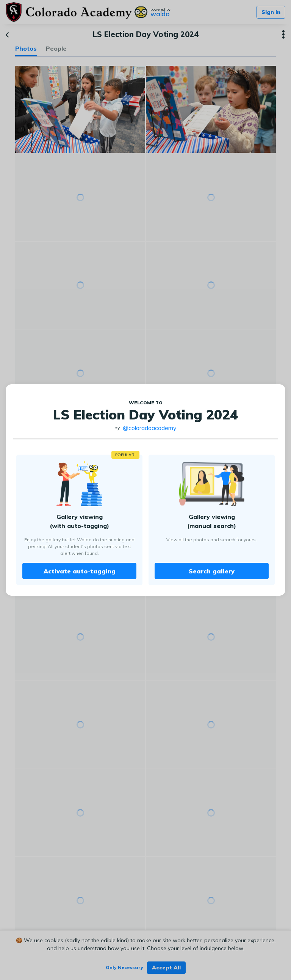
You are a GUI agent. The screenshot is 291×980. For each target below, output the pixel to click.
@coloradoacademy (150, 428)
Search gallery (212, 571)
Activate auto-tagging (80, 571)
